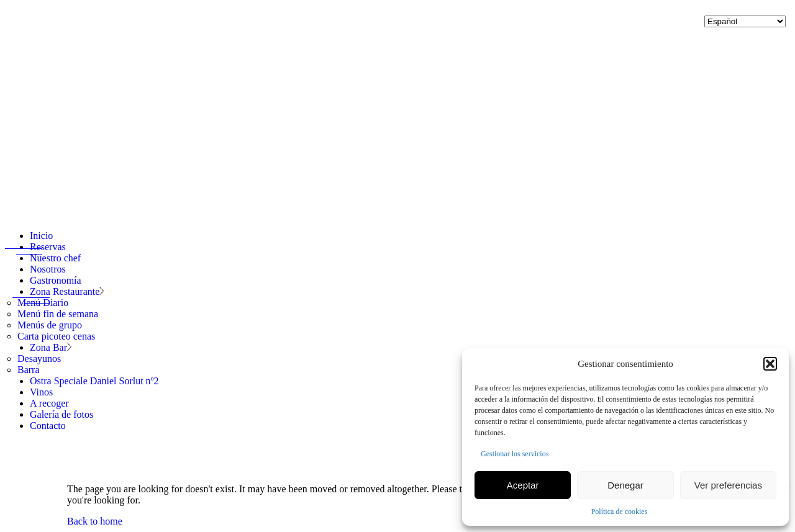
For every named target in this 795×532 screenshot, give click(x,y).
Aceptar (523, 485)
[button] (770, 364)
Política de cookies (620, 512)
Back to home (95, 521)
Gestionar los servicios (515, 454)
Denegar (625, 485)
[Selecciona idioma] (745, 21)
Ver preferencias (728, 485)
